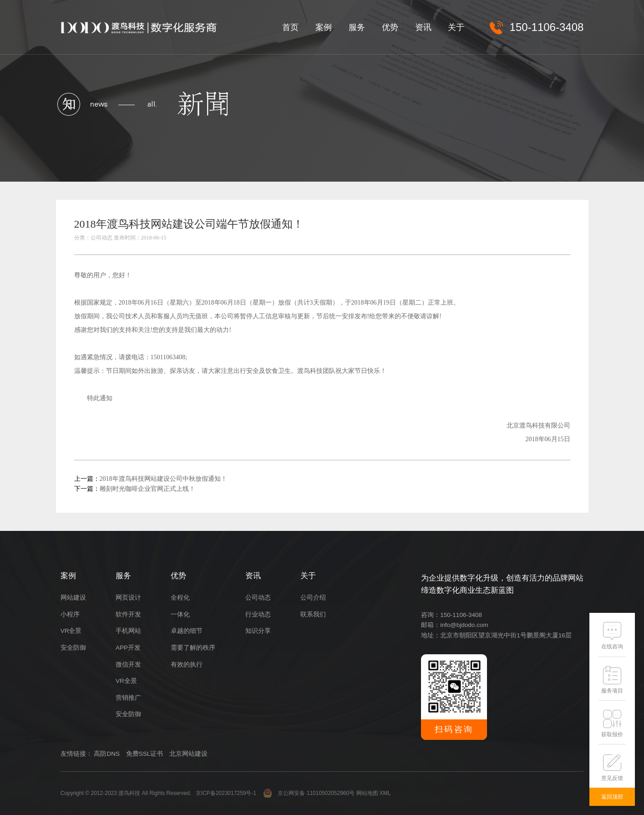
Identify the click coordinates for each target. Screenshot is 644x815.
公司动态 (258, 598)
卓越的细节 (187, 631)
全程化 (180, 598)
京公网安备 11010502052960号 (309, 793)
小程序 (70, 614)
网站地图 (367, 793)
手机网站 (128, 631)
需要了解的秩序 (193, 648)
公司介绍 (313, 598)
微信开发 (128, 665)
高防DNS (107, 754)
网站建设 (73, 598)
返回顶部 (612, 797)
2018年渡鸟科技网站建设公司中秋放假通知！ (163, 479)
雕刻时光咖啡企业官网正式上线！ (147, 489)
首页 (290, 27)
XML (385, 793)
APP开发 (128, 648)
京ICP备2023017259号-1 (226, 793)
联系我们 (313, 614)
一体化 (180, 614)
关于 (456, 27)
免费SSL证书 (145, 754)
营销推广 (128, 698)
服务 (357, 27)
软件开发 (128, 614)
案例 (324, 27)
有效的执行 (187, 665)
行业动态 (258, 614)
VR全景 (71, 631)
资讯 (423, 27)
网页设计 (128, 598)
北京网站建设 (188, 754)
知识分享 (258, 631)
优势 (390, 27)
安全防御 (73, 648)
